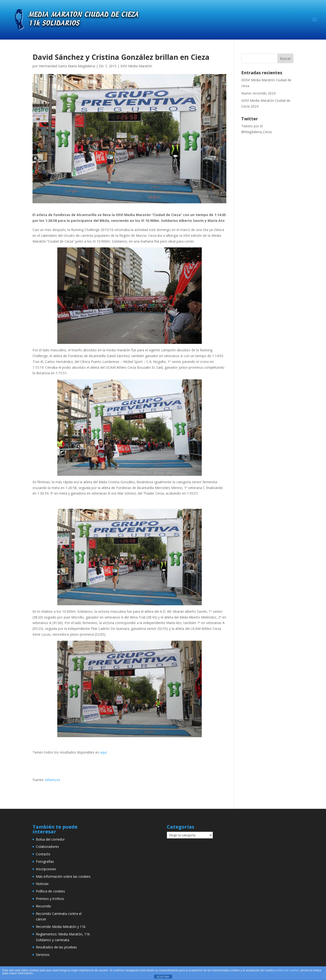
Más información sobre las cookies (63, 876)
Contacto (43, 854)
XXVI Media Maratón (136, 66)
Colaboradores (47, 847)
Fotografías (45, 861)
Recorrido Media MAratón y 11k (61, 927)
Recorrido (43, 906)
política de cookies (287, 970)
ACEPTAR (163, 977)
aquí (103, 752)
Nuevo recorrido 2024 (258, 93)
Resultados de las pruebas (56, 947)
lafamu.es (53, 780)
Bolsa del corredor (50, 839)
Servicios (43, 955)
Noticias (42, 884)
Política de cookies (50, 891)
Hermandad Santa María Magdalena (67, 66)
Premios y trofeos (50, 899)
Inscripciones (46, 869)
